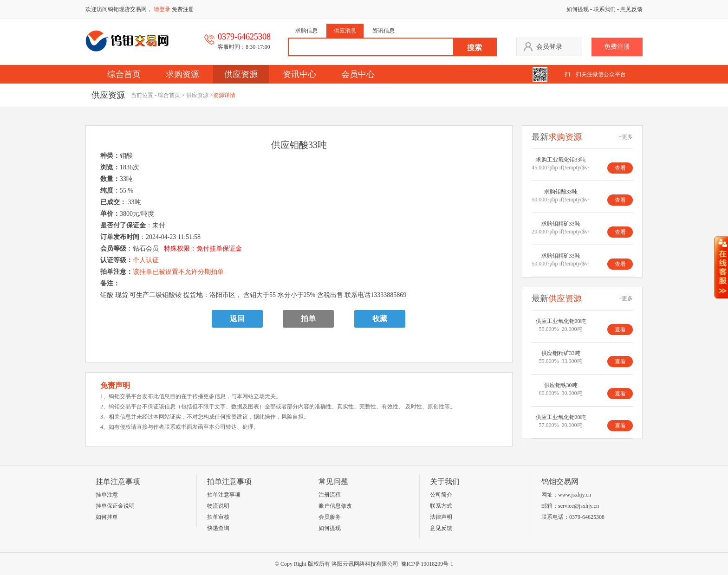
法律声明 (441, 517)
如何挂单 (107, 517)
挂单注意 (107, 495)
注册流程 (330, 495)
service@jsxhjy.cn (578, 506)
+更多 (626, 137)
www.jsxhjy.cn (575, 495)
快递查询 (218, 528)
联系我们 (604, 9)
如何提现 (578, 9)
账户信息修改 (335, 506)
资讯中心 (299, 74)
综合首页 (124, 74)
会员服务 (330, 517)
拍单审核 (218, 517)
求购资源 (182, 74)
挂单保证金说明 (115, 506)
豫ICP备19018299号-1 (427, 564)
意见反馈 (631, 9)
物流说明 (218, 506)
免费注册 (183, 9)
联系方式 (441, 506)
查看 (620, 168)
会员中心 (358, 74)
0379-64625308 (587, 517)
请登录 (162, 9)
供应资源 (241, 74)
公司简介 (441, 495)
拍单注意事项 (224, 495)
